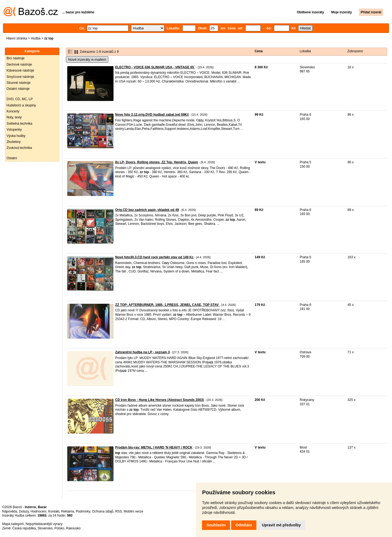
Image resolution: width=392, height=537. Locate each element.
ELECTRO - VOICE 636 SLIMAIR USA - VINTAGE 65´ (155, 67)
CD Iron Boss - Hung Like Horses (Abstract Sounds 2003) (160, 400)
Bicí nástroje (16, 58)
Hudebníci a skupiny (21, 105)
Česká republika (24, 528)
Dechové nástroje (19, 65)
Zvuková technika (19, 148)
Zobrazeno (355, 51)
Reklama (68, 511)
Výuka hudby (16, 136)
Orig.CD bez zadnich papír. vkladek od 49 (147, 210)
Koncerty (13, 111)
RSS (119, 511)
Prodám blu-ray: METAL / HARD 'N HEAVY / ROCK (154, 447)
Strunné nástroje (19, 83)
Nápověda (10, 511)
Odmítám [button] (244, 525)
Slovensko (45, 528)
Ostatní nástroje (18, 89)
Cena (258, 51)
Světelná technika (19, 124)
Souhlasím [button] (216, 525)
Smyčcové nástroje (20, 77)
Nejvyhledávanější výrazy (44, 524)
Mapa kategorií (13, 524)
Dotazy (24, 511)
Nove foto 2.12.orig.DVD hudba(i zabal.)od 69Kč (152, 115)
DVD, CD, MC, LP (20, 99)
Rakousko (73, 528)
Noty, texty (14, 117)
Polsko (59, 528)
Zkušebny (14, 142)
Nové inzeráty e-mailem (87, 59)
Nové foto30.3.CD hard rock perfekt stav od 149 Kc (154, 257)
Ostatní (12, 158)
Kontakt (54, 511)
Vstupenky (14, 130)
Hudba (36, 38)
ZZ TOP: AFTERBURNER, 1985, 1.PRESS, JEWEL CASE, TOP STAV (167, 305)
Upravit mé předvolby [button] (281, 525)
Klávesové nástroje (20, 70)
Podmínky (83, 511)
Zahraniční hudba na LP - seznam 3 (143, 352)
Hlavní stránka (17, 38)
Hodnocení (39, 511)
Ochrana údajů (103, 511)
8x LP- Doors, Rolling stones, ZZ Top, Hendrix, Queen (157, 162)
